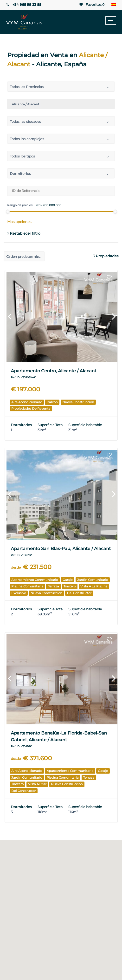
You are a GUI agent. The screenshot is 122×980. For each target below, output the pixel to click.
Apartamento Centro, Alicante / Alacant (54, 371)
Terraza (53, 586)
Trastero (70, 586)
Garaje (68, 580)
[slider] (8, 211)
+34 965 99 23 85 (23, 5)
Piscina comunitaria (27, 586)
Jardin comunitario (93, 580)
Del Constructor (79, 593)
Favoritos (92, 5)
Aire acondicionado (27, 402)
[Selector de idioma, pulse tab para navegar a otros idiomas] (114, 5)
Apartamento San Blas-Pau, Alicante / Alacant (61, 549)
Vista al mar (37, 784)
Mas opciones (19, 222)
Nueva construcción (78, 402)
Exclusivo (19, 593)
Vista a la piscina (94, 586)
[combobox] (61, 87)
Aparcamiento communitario (35, 580)
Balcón (52, 402)
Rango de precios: (20, 205)
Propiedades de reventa (31, 408)
